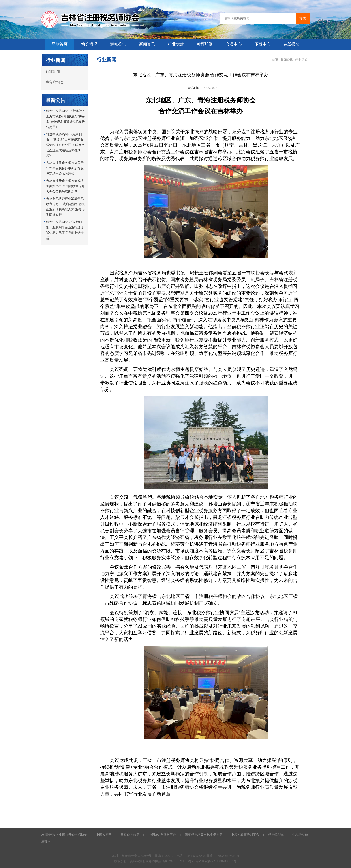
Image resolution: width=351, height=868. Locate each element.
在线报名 (291, 44)
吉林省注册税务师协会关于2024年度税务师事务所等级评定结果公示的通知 (65, 168)
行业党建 (176, 44)
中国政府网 (104, 835)
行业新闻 (53, 71)
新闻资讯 (147, 44)
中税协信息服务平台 (162, 835)
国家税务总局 (130, 835)
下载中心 (263, 44)
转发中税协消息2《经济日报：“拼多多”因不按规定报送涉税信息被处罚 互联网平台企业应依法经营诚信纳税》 (65, 145)
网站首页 (60, 44)
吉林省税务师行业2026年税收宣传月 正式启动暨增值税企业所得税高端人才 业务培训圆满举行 (65, 207)
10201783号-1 (186, 861)
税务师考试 (276, 835)
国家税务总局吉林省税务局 (203, 835)
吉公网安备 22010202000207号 (216, 861)
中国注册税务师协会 (73, 835)
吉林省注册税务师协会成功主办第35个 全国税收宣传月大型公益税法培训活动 (65, 186)
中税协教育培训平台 (245, 835)
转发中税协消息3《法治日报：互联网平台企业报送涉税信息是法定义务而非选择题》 (65, 230)
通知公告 (118, 44)
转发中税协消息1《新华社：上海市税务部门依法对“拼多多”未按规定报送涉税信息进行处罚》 (66, 119)
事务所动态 (55, 82)
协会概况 (89, 44)
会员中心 (234, 44)
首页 (275, 60)
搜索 (303, 18)
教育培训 (205, 44)
